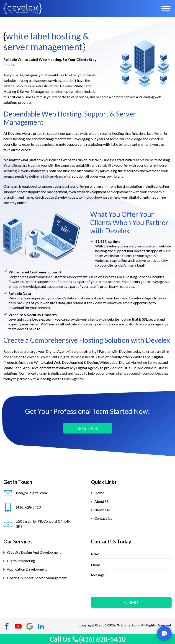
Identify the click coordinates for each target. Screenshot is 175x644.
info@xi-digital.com (25, 493)
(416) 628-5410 (22, 507)
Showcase (102, 510)
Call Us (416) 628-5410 (87, 639)
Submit (131, 602)
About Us (102, 501)
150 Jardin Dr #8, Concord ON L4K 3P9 (37, 524)
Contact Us (103, 518)
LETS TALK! (87, 428)
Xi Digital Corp (128, 625)
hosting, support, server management (37, 578)
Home (99, 493)
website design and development (34, 552)
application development (27, 569)
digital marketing (21, 561)
